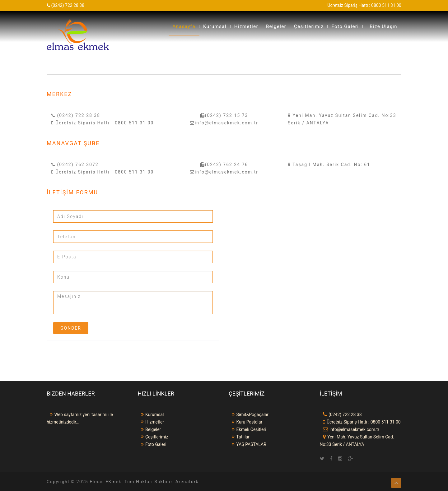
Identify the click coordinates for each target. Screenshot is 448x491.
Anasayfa (184, 26)
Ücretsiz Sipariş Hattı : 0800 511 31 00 (103, 123)
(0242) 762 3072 (75, 164)
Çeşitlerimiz (309, 26)
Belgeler (276, 26)
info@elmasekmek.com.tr (224, 123)
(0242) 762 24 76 (224, 164)
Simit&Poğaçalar (249, 415)
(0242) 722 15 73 (224, 115)
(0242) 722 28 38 (76, 115)
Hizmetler (246, 26)
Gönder (71, 328)
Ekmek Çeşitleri (247, 429)
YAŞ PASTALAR (247, 444)
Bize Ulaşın (383, 26)
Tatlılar (239, 437)
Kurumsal (215, 26)
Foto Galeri (345, 26)
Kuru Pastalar (245, 422)
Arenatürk (187, 482)
